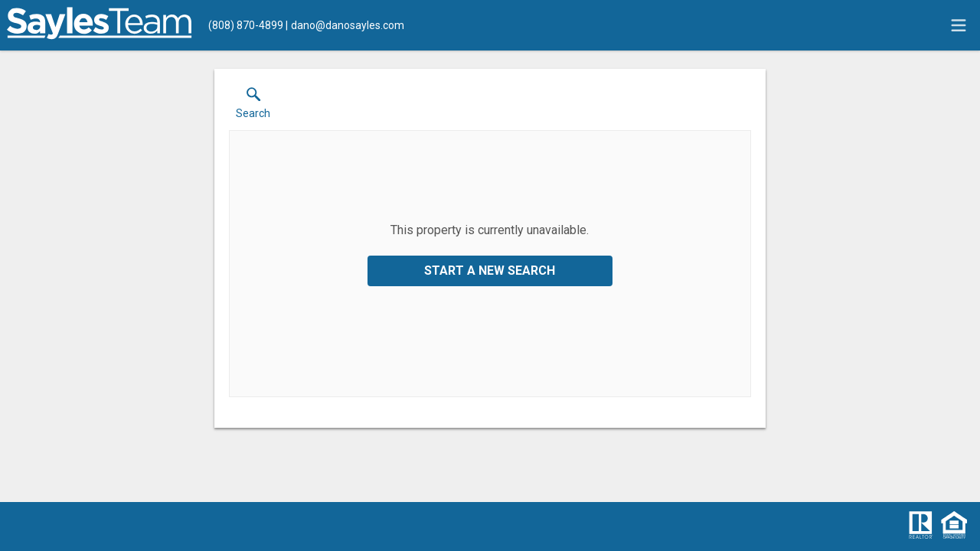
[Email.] (345, 25)
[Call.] (246, 25)
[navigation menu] (959, 25)
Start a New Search (490, 271)
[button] (253, 106)
